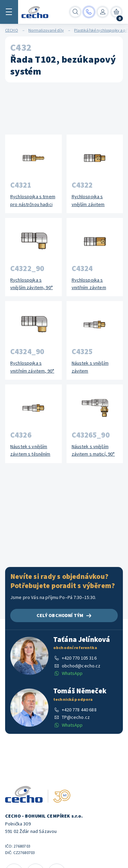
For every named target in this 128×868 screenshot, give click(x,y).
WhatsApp (72, 673)
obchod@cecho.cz (81, 666)
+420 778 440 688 (79, 710)
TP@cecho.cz (76, 717)
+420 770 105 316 (79, 658)
